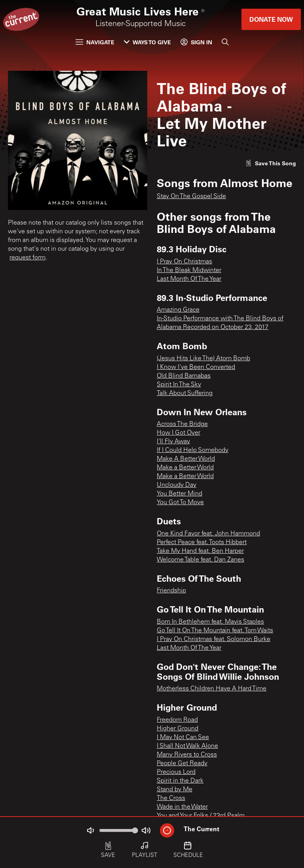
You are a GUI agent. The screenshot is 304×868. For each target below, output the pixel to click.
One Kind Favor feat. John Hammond (208, 534)
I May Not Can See (183, 738)
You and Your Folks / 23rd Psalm (201, 816)
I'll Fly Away (173, 442)
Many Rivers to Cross (187, 755)
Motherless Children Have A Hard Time (212, 689)
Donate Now (271, 19)
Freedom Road (177, 720)
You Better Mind (180, 494)
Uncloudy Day (177, 485)
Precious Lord (176, 772)
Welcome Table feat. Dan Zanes (200, 560)
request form (28, 258)
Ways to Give (147, 42)
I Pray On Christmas (184, 262)
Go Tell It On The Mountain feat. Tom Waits (215, 631)
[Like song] (271, 163)
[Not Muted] (90, 830)
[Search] (225, 42)
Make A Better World (186, 459)
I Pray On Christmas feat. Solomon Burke (214, 639)
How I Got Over (179, 433)
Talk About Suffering (185, 393)
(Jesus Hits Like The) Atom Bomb (203, 359)
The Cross (171, 798)
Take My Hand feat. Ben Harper (200, 551)
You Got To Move (180, 503)
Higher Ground (178, 729)
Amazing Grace (178, 310)
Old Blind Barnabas (184, 376)
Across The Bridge (182, 424)
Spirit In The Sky (179, 385)
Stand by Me (175, 790)
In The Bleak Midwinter (189, 270)
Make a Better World (185, 468)
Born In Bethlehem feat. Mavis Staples (210, 622)
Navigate (95, 42)
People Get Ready (182, 764)
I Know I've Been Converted (196, 367)
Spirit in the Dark (180, 781)
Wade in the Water (182, 807)
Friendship (171, 591)
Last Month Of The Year (189, 279)
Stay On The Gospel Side (191, 197)
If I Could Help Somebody (193, 450)
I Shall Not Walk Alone (187, 746)
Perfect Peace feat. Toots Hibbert (202, 543)
